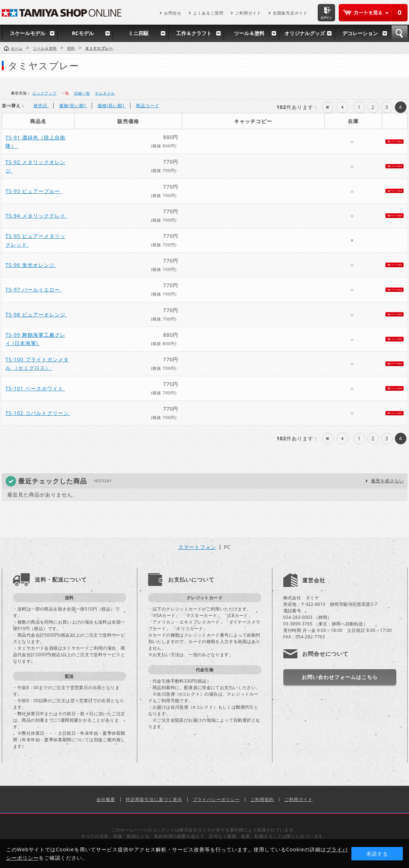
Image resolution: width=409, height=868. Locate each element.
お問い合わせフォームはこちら (340, 677)
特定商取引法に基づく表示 (154, 799)
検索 (400, 33)
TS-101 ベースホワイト (35, 388)
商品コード (148, 106)
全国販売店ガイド (290, 13)
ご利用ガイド (248, 13)
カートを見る (373, 13)
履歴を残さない (387, 481)
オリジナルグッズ (305, 33)
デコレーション (360, 33)
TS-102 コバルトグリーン (38, 413)
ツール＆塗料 (249, 33)
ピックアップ (45, 93)
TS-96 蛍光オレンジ (31, 265)
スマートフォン (197, 547)
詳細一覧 (82, 93)
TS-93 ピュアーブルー (34, 191)
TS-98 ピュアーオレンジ (36, 315)
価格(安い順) (73, 106)
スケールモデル (28, 33)
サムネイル (105, 93)
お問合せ (173, 13)
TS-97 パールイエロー (34, 290)
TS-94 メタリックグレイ (36, 216)
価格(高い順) (112, 106)
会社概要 (106, 799)
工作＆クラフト (194, 33)
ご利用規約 (262, 799)
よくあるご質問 (208, 13)
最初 (328, 107)
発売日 (41, 106)
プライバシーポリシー (216, 799)
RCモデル (83, 33)
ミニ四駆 (138, 33)
